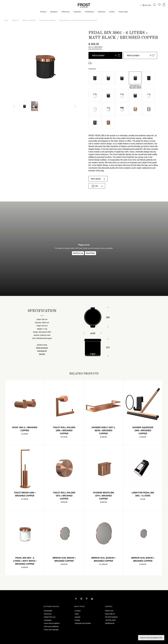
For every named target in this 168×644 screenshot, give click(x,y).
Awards (78, 617)
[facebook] (76, 599)
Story (77, 614)
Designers (54, 12)
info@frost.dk (110, 623)
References (66, 12)
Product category (29, 20)
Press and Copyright (51, 630)
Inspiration (77, 12)
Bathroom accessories (47, 20)
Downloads (48, 611)
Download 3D (42, 351)
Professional (90, 12)
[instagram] (82, 599)
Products (43, 12)
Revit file (42, 354)
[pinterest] (87, 599)
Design (78, 620)
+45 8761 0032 (110, 620)
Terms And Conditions (52, 623)
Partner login (123, 12)
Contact (112, 12)
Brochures (102, 12)
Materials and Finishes (83, 623)
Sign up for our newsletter (151, 638)
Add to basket (106, 55)
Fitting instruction (42, 348)
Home (6, 20)
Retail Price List (50, 617)
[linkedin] (92, 599)
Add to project (141, 55)
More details (96, 179)
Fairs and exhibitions (52, 626)
